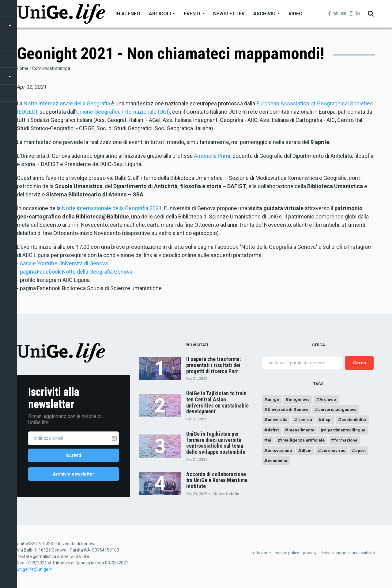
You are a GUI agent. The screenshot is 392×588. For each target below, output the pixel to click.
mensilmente (303, 431)
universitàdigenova (340, 410)
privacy (310, 554)
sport (364, 453)
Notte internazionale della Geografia (67, 103)
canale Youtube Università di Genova (64, 263)
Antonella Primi (212, 156)
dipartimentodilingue (348, 431)
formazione (348, 442)
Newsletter (229, 14)
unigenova (300, 400)
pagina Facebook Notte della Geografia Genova (76, 272)
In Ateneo (128, 14)
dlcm (308, 453)
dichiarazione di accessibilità (348, 554)
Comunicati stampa (51, 68)
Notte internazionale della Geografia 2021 (112, 208)
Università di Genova (289, 410)
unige (274, 400)
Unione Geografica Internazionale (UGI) (123, 112)
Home (23, 68)
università (278, 421)
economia (278, 463)
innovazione (280, 453)
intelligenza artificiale (304, 442)
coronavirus (336, 453)
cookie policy (287, 554)
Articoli (162, 14)
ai (270, 442)
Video (296, 14)
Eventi (194, 14)
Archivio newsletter (73, 475)
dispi (328, 421)
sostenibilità (356, 421)
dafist (274, 431)
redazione (261, 554)
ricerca (306, 421)
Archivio (267, 14)
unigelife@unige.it (34, 571)
